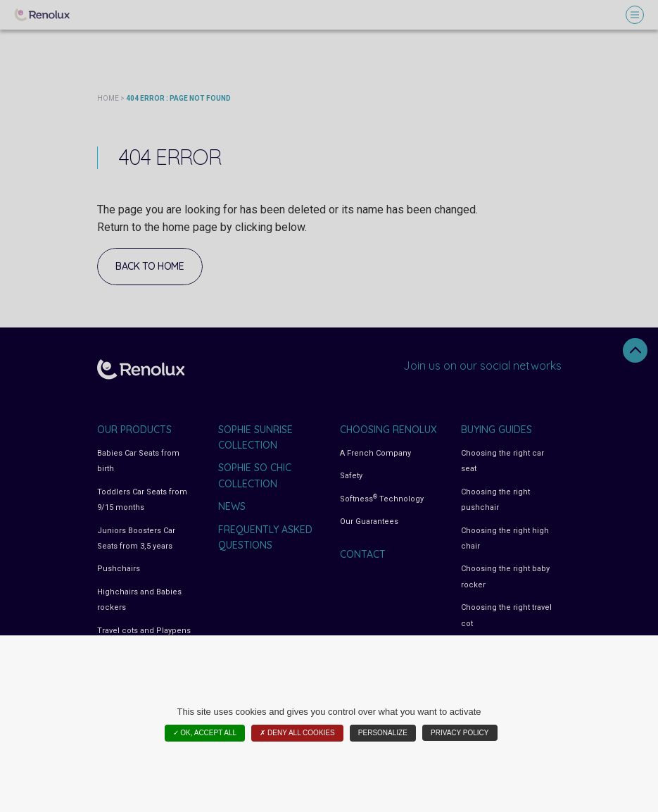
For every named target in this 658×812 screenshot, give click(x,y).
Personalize (383, 733)
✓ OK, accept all (205, 733)
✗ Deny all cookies (297, 733)
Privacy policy (460, 733)
